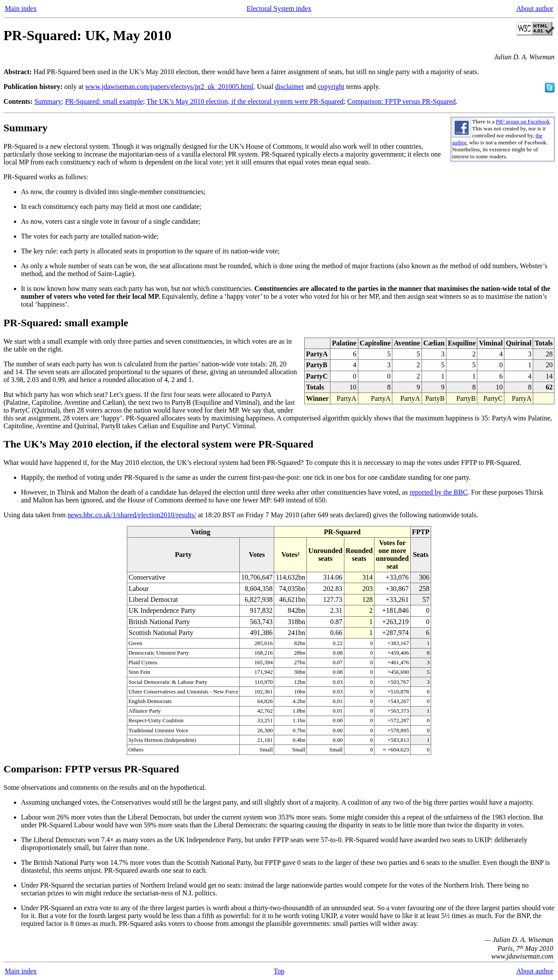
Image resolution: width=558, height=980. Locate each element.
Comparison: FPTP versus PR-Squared (401, 101)
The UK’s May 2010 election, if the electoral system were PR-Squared (245, 101)
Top (279, 971)
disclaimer (290, 87)
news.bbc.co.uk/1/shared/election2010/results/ (132, 515)
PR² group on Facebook (523, 121)
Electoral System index (279, 9)
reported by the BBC (439, 492)
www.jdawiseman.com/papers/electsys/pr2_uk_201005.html (170, 87)
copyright (331, 87)
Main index (21, 9)
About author (535, 9)
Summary (48, 101)
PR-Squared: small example (104, 101)
